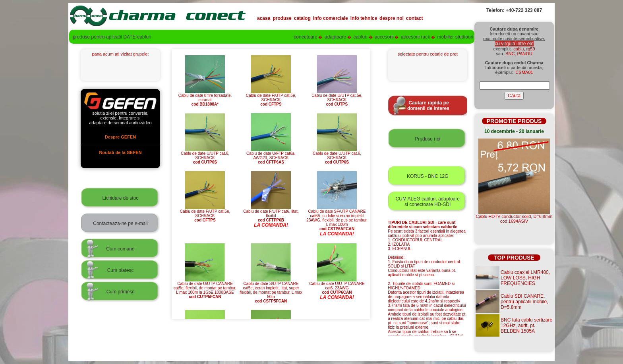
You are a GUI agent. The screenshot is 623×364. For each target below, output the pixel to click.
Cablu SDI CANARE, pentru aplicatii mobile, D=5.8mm (524, 302)
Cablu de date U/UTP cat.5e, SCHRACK (337, 98)
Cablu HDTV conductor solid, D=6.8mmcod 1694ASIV (514, 219)
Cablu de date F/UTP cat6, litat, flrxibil (271, 214)
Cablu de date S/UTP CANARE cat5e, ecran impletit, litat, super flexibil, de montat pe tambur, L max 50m (271, 291)
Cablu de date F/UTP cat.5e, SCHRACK (271, 98)
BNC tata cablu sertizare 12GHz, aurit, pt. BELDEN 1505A (526, 325)
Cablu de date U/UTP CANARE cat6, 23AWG (337, 286)
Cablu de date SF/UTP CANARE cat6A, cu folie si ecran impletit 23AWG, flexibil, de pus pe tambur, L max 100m (337, 218)
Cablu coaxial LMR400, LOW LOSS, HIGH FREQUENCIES (525, 278)
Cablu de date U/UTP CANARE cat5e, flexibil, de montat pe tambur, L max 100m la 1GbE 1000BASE (205, 288)
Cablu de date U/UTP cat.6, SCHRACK (205, 156)
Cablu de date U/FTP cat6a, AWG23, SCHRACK (271, 156)
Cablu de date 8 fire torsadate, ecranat (205, 98)
